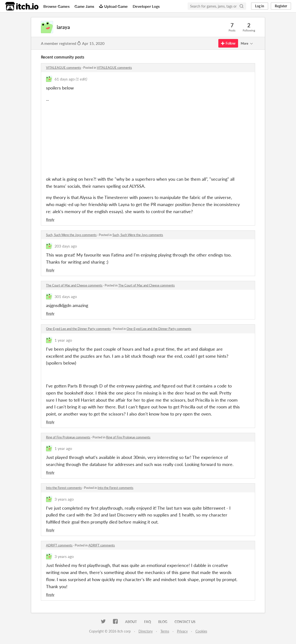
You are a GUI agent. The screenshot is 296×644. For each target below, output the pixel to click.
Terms (165, 631)
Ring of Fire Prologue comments (68, 437)
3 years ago (64, 499)
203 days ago (66, 246)
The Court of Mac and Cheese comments (74, 285)
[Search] (241, 6)
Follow (228, 43)
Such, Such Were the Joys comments (71, 235)
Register (281, 6)
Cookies (201, 631)
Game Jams (84, 6)
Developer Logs (146, 6)
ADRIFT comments (59, 545)
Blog (163, 622)
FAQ (148, 622)
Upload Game (113, 6)
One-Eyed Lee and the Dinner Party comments (78, 329)
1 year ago (63, 340)
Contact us (185, 622)
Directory (146, 631)
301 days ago (66, 296)
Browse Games (56, 6)
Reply (50, 220)
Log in (260, 6)
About (131, 622)
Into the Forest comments (64, 488)
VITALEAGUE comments (64, 68)
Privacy (182, 631)
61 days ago (65, 79)
